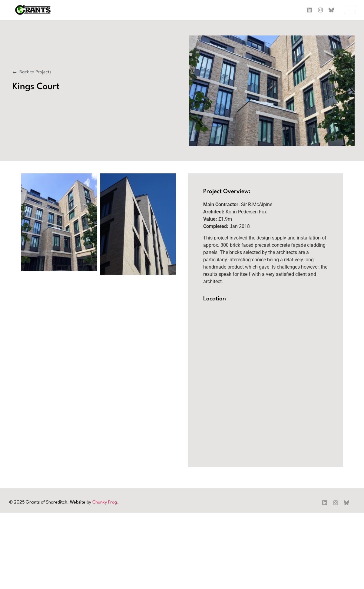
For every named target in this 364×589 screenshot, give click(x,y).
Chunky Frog (105, 502)
